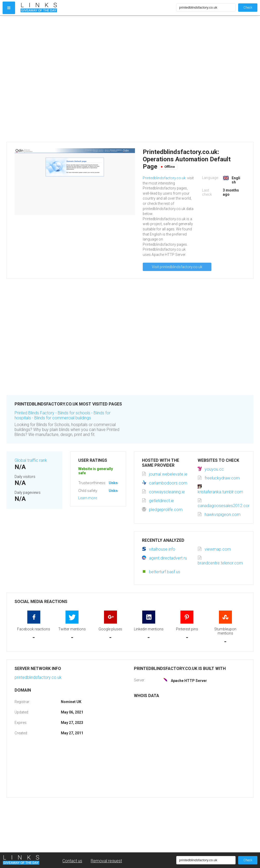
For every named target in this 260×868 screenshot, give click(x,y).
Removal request (106, 861)
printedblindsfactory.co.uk (38, 677)
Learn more (88, 498)
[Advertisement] (59, 79)
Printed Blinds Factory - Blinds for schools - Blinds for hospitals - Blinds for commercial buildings (63, 415)
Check (248, 7)
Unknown (117, 483)
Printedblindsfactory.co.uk (164, 178)
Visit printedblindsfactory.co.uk (177, 267)
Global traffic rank (31, 460)
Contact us (72, 861)
